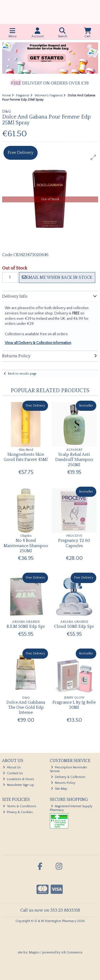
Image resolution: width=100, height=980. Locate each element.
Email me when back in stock (57, 277)
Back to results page (22, 374)
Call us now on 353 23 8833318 (50, 910)
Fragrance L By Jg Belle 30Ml (74, 705)
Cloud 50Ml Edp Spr (74, 626)
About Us (12, 767)
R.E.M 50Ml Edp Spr (26, 626)
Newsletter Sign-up (19, 785)
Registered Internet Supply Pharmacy (71, 808)
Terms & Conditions (20, 806)
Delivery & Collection (68, 777)
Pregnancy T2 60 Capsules (74, 543)
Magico (34, 952)
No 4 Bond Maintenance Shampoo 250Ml (26, 546)
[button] (93, 157)
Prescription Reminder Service (68, 769)
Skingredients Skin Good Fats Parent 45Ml (26, 457)
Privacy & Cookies (18, 812)
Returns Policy (63, 783)
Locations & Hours (19, 779)
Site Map (59, 789)
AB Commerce (72, 952)
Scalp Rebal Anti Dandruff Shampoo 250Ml (74, 460)
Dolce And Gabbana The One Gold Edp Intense (26, 707)
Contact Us (13, 773)
